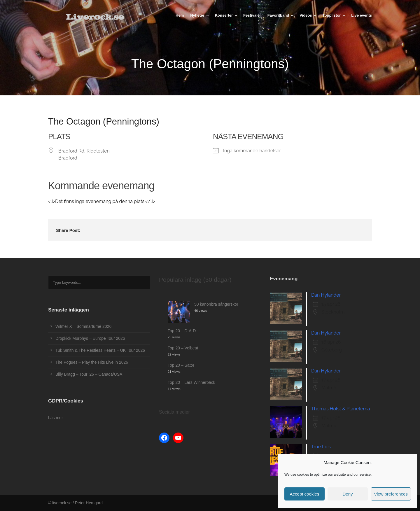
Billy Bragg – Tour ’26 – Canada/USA (89, 374)
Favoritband (278, 15)
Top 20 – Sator (181, 365)
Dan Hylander (326, 295)
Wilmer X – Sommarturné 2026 (83, 326)
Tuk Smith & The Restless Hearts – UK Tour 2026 (100, 350)
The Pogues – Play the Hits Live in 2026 (92, 362)
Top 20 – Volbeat (183, 348)
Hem (180, 15)
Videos (306, 15)
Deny (348, 494)
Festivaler (252, 15)
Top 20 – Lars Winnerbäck (191, 382)
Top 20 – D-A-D (182, 331)
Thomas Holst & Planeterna (341, 409)
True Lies (321, 447)
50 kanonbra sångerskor (216, 304)
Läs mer (56, 418)
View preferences (391, 494)
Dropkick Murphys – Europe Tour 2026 (90, 338)
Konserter (224, 15)
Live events (362, 15)
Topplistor (332, 15)
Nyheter (197, 15)
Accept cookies (305, 494)
